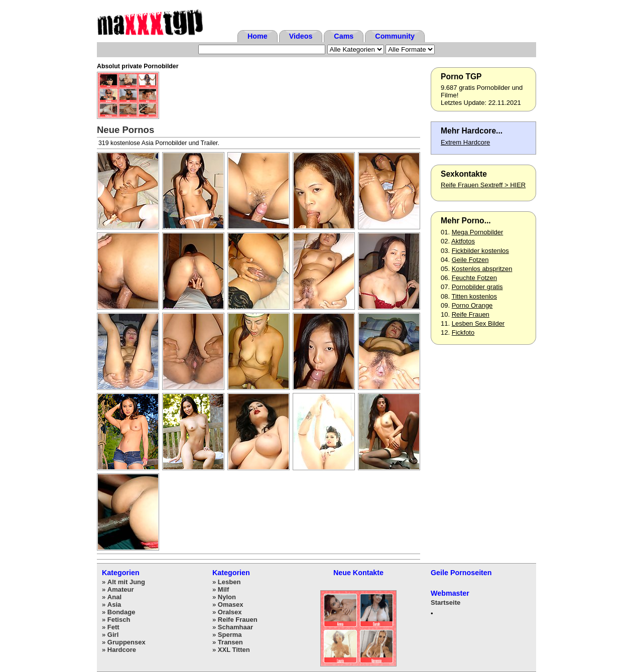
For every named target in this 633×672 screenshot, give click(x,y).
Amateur (121, 589)
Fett (113, 627)
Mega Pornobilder (478, 232)
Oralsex (230, 612)
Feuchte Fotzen (474, 278)
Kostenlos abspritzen (482, 269)
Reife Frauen (471, 314)
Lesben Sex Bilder (478, 323)
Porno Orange (472, 305)
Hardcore (122, 650)
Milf (223, 589)
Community (395, 36)
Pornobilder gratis (477, 287)
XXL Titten (234, 650)
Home (258, 36)
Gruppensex (126, 642)
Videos (301, 36)
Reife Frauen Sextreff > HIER (483, 185)
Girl (113, 635)
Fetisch (119, 620)
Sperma (230, 635)
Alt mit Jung (126, 582)
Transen (230, 642)
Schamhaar (235, 627)
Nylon (227, 597)
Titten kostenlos (474, 296)
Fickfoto (463, 332)
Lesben (229, 582)
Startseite (446, 602)
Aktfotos (463, 241)
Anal (114, 597)
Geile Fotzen (470, 260)
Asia (114, 604)
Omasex (231, 604)
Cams (344, 36)
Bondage (121, 612)
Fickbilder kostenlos (480, 251)
